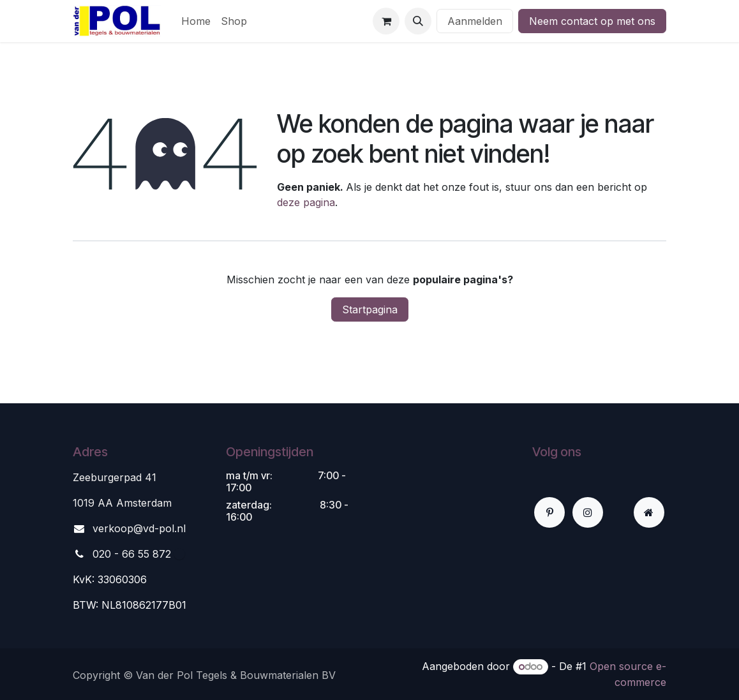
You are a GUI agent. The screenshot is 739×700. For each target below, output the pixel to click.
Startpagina (370, 309)
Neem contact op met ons (592, 21)
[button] (418, 21)
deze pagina (306, 202)
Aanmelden (475, 21)
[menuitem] (196, 21)
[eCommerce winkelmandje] (386, 21)
